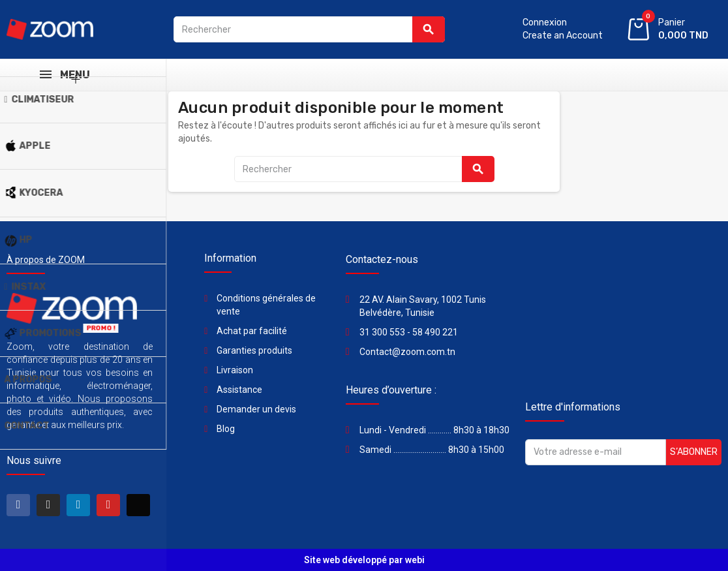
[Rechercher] (309, 29)
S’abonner (694, 452)
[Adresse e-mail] (596, 452)
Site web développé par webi (364, 560)
